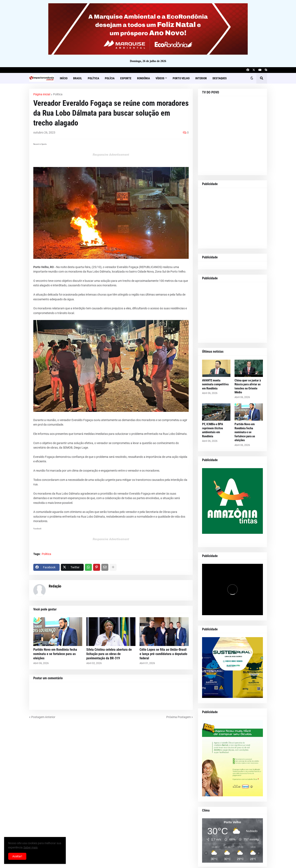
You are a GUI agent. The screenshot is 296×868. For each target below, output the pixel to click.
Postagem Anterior (43, 717)
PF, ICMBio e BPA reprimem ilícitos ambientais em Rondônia (213, 430)
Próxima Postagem (179, 717)
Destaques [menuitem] (220, 78)
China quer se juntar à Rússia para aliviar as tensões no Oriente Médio (248, 386)
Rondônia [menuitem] (143, 78)
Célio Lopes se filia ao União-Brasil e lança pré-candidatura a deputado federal (163, 654)
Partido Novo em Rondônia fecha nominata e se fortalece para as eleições (55, 654)
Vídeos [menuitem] (160, 78)
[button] (252, 78)
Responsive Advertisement (111, 155)
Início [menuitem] (64, 78)
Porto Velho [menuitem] (181, 78)
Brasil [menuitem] (78, 78)
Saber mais (31, 847)
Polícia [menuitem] (110, 78)
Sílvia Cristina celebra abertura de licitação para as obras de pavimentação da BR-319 (109, 654)
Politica (58, 94)
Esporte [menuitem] (126, 78)
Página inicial (42, 94)
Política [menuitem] (93, 78)
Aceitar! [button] (17, 856)
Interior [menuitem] (201, 78)
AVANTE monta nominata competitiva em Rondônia (215, 384)
